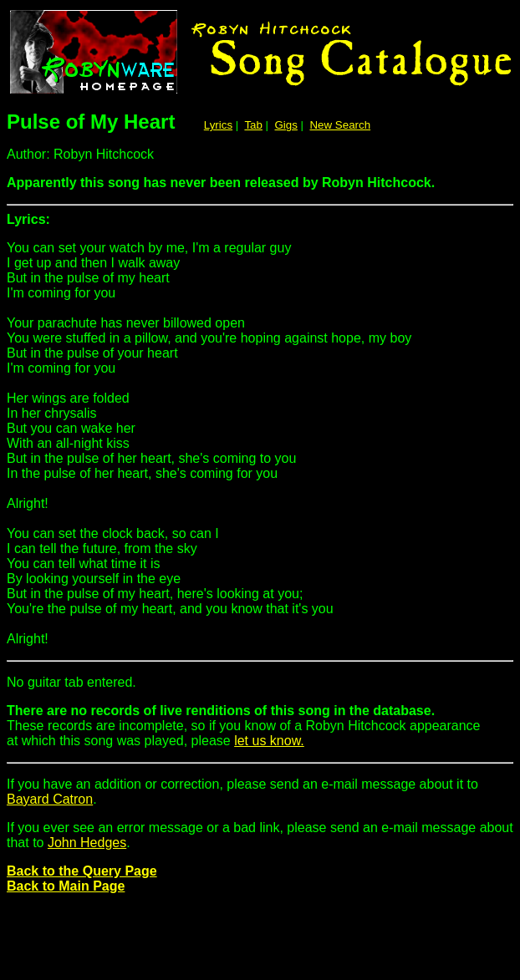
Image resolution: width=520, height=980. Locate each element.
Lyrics (218, 125)
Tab (253, 125)
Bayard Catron (50, 799)
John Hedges (87, 843)
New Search (340, 125)
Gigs (286, 125)
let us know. (269, 741)
